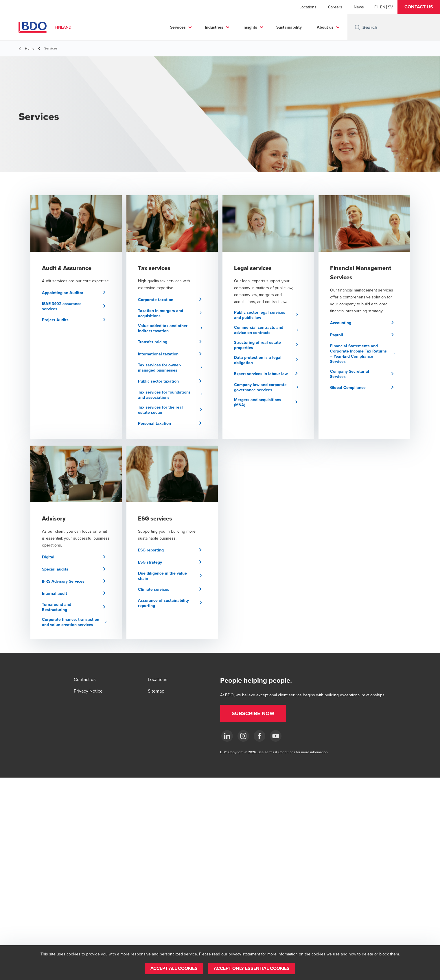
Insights (250, 27)
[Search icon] (357, 27)
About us (325, 27)
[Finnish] (376, 7)
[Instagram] (243, 736)
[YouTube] (276, 736)
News (359, 7)
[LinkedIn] (227, 736)
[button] (419, 7)
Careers (335, 7)
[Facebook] (259, 736)
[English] (383, 7)
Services (178, 27)
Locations (308, 7)
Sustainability (289, 27)
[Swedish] (390, 7)
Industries (214, 27)
